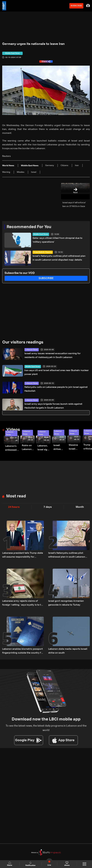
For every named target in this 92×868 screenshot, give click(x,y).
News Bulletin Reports (43, 252)
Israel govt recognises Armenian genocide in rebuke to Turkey (66, 603)
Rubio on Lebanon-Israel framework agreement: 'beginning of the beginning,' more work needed (28, 448)
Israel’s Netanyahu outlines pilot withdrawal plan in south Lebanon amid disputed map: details (59, 258)
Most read (16, 496)
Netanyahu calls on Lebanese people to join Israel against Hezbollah (56, 389)
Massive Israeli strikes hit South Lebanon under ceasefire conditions (75, 447)
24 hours (14, 507)
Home (10, 864)
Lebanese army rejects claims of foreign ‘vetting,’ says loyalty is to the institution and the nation (23, 603)
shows (67, 864)
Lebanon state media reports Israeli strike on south (68, 651)
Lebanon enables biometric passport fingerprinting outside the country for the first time (23, 651)
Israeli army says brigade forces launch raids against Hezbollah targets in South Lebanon (53, 406)
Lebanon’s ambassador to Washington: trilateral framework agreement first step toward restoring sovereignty (12, 448)
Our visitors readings (23, 342)
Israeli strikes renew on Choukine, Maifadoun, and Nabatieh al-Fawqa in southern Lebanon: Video (60, 448)
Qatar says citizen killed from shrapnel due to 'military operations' (57, 240)
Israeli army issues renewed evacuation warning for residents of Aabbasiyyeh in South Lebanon (53, 355)
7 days (48, 507)
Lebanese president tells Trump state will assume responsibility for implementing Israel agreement (23, 555)
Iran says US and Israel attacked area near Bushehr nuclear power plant (57, 372)
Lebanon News (32, 350)
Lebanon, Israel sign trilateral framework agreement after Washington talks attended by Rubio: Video (44, 448)
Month (80, 507)
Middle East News (41, 234)
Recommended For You (29, 227)
